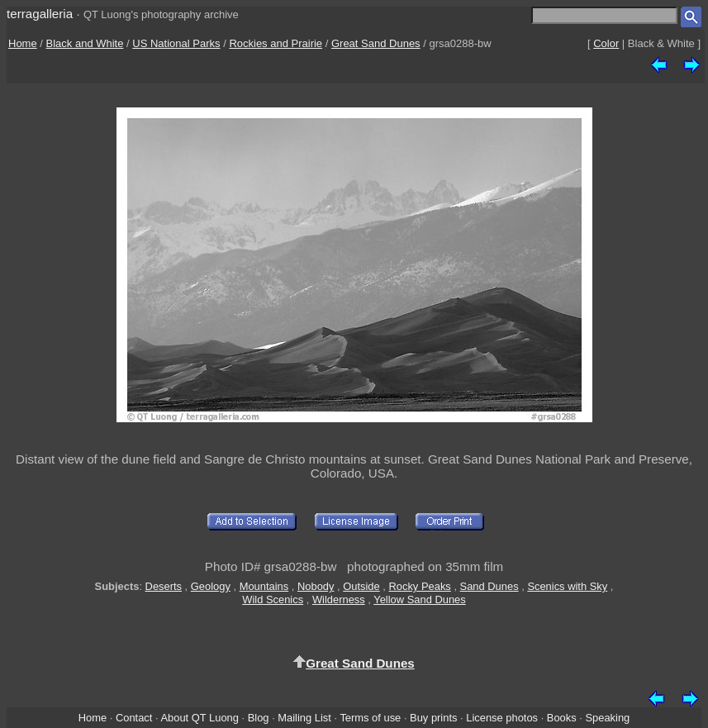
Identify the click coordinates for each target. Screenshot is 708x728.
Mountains (264, 586)
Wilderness (339, 600)
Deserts (164, 586)
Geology (211, 586)
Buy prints (433, 718)
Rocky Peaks (419, 586)
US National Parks (176, 43)
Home (23, 43)
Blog (259, 718)
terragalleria (40, 14)
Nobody (316, 586)
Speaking (607, 718)
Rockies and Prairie (276, 43)
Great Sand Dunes (376, 43)
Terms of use (370, 718)
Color (606, 43)
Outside (361, 586)
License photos (502, 718)
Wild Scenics (273, 600)
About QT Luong (199, 718)
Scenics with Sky (567, 586)
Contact (134, 718)
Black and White (85, 43)
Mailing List (304, 718)
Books (562, 718)
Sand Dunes (489, 586)
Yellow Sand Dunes (419, 600)
